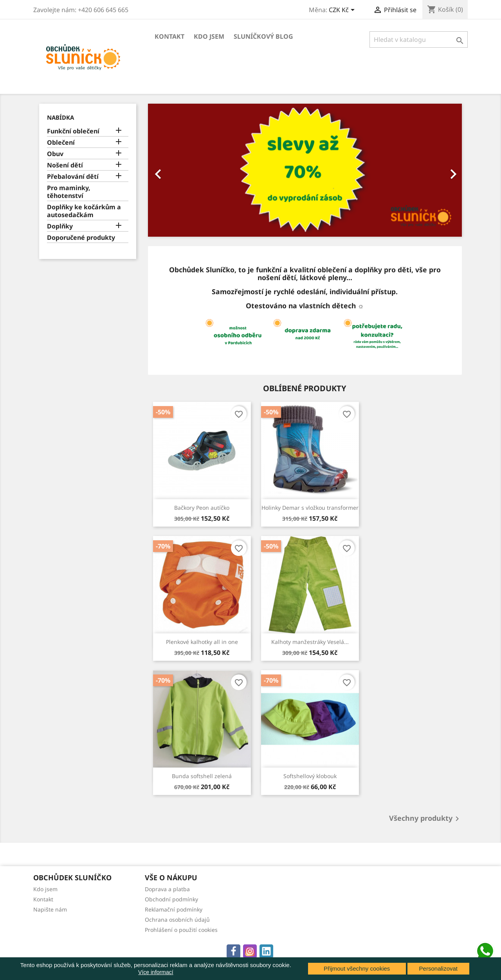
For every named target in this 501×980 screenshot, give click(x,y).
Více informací (156, 972)
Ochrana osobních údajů (177, 920)
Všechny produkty (425, 819)
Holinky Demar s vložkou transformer (310, 508)
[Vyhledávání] (419, 40)
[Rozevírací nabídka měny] (343, 11)
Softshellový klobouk (310, 776)
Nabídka (60, 117)
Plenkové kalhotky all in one (202, 642)
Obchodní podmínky (171, 899)
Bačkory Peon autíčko (202, 508)
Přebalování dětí (73, 177)
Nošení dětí (65, 165)
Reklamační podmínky (174, 909)
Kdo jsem (209, 36)
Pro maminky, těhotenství (69, 192)
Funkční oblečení (73, 131)
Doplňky (60, 226)
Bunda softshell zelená (202, 776)
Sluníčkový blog (263, 36)
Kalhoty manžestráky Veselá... (310, 642)
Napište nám (50, 909)
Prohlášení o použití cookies (181, 930)
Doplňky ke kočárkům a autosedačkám (84, 211)
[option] (305, 170)
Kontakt (169, 36)
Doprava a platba (167, 889)
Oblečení (61, 143)
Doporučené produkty (81, 238)
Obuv (55, 154)
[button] (171, 170)
